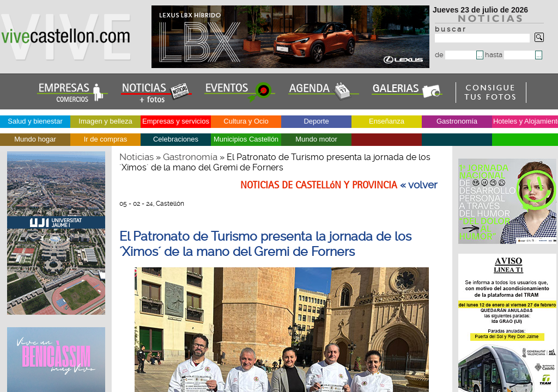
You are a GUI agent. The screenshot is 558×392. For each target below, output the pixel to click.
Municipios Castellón (246, 139)
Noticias (137, 157)
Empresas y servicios (176, 121)
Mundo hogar (35, 139)
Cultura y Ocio (246, 121)
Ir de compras (105, 139)
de (456, 55)
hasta (510, 55)
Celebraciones (176, 139)
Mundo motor (316, 139)
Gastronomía (457, 121)
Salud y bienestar (35, 121)
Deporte (316, 121)
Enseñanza (387, 121)
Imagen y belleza (105, 121)
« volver (419, 185)
